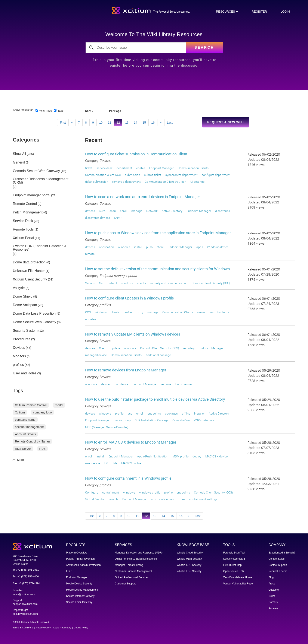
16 (153, 123)
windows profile (150, 492)
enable (141, 168)
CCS (88, 312)
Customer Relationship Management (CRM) (41, 181)
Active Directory (172, 211)
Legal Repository (62, 628)
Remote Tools (23, 229)
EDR (69, 571)
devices (90, 211)
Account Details (25, 434)
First (63, 123)
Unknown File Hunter (29, 271)
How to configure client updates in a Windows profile (130, 298)
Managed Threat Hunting (129, 565)
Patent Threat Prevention (80, 559)
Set (101, 283)
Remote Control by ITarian (32, 441)
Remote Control (25, 204)
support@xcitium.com (25, 604)
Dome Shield (23, 296)
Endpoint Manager (161, 168)
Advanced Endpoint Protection (83, 565)
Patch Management (28, 212)
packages (171, 413)
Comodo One (181, 420)
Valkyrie (19, 288)
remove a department (127, 182)
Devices (19, 348)
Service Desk (23, 221)
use (130, 413)
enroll (124, 211)
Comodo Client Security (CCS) (211, 283)
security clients (219, 312)
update (115, 348)
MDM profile (180, 456)
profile (128, 312)
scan (113, 211)
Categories (26, 140)
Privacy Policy (43, 628)
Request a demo (278, 571)
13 (127, 123)
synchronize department (181, 175)
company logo (42, 412)
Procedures (22, 339)
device (105, 384)
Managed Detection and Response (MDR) (139, 553)
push (149, 247)
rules (182, 499)
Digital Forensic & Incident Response (136, 559)
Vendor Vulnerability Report (239, 584)
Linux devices (184, 384)
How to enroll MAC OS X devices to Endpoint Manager (131, 442)
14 (136, 123)
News (272, 596)
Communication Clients (193, 168)
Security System (25, 331)
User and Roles (25, 373)
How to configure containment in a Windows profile (128, 478)
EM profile (111, 463)
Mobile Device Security (79, 584)
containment (111, 492)
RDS (43, 449)
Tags (60, 111)
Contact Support (278, 565)
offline (186, 413)
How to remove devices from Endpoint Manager (126, 370)
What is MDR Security (189, 559)
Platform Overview (77, 553)
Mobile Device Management (82, 590)
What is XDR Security (189, 565)
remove (166, 384)
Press (272, 584)
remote (90, 254)
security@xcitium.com (25, 614)
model (59, 405)
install (138, 247)
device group (122, 420)
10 (101, 123)
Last (170, 123)
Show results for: (23, 110)
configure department (216, 175)
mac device (121, 384)
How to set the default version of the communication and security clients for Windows (157, 269)
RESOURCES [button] (226, 12)
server (201, 312)
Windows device (218, 247)
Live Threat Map (233, 565)
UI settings (197, 182)
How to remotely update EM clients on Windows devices (133, 334)
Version (90, 283)
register (259, 12)
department (124, 168)
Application (107, 247)
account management (29, 427)
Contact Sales (276, 559)
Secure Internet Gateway (80, 596)
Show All (19, 154)
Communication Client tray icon (166, 182)
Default (112, 283)
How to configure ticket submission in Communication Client (136, 154)
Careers (273, 602)
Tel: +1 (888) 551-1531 (26, 570)
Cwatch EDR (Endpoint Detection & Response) (40, 248)
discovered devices (98, 218)
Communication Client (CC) (103, 175)
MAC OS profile (131, 463)
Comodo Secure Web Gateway (36, 171)
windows (124, 247)
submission (133, 175)
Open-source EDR (234, 571)
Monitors (19, 356)
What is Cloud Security (190, 553)
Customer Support (125, 584)
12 (118, 123)
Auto (102, 211)
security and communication (169, 283)
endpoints (154, 413)
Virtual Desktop (95, 499)
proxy (140, 312)
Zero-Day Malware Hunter (238, 577)
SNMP (118, 218)
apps (200, 247)
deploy (197, 456)
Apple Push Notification (153, 456)
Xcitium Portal (23, 238)
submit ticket (153, 175)
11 (110, 123)
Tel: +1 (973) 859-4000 (26, 577)
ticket (89, 168)
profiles (18, 365)
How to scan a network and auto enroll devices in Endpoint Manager (143, 197)
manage (137, 211)
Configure (92, 492)
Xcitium (20, 412)
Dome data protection (29, 262)
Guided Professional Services (132, 577)
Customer (274, 590)
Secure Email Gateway (79, 602)
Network (152, 211)
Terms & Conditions (23, 628)
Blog (271, 577)
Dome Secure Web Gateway (34, 322)
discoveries (223, 211)
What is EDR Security (189, 571)
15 (144, 123)
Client (103, 348)
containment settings (203, 499)
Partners (273, 608)
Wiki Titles (46, 111)
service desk (104, 168)
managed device (96, 355)
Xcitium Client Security (30, 279)
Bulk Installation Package (152, 420)
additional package (158, 355)
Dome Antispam (25, 305)
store (160, 247)
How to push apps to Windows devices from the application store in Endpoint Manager (158, 233)
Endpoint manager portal (32, 195)
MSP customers (204, 420)
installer (199, 413)
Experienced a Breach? (282, 553)
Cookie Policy (81, 628)
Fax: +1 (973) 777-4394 (26, 583)
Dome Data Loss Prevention (34, 314)
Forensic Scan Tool (234, 553)
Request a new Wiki (226, 122)
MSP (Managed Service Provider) (107, 427)
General (19, 162)
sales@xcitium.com (24, 594)
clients (142, 283)
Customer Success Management (133, 571)
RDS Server (23, 449)
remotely (189, 348)
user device (93, 463)
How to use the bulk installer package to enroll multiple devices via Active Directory (155, 399)
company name (25, 420)
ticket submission (97, 182)
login (285, 12)
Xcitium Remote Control (31, 405)
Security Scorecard (234, 559)
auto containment (163, 499)
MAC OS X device (216, 456)
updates (91, 319)
